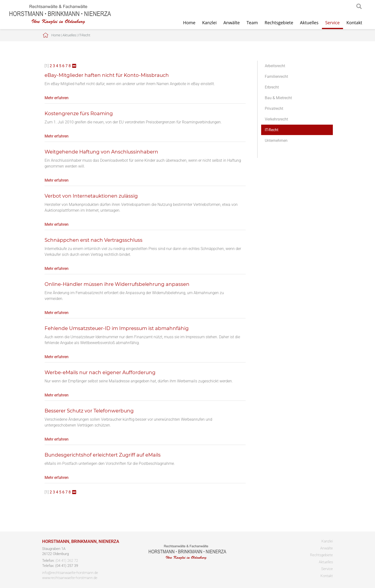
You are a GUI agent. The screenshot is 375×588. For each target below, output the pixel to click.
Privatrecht (274, 109)
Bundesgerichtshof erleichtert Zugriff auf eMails (103, 455)
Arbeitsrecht (275, 66)
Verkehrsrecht (276, 119)
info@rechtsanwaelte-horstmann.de (70, 573)
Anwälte (231, 23)
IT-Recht (84, 35)
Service (333, 23)
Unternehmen (276, 141)
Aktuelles (309, 23)
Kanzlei (210, 23)
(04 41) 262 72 (67, 561)
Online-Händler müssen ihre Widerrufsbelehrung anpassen (117, 284)
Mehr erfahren (57, 98)
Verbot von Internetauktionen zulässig (91, 196)
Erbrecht (272, 87)
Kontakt (354, 23)
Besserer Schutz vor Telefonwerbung (89, 411)
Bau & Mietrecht (278, 98)
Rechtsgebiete (279, 23)
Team (252, 23)
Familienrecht (276, 77)
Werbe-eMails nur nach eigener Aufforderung (100, 372)
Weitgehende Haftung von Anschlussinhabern (101, 152)
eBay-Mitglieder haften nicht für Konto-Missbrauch (107, 75)
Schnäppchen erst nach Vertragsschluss (94, 240)
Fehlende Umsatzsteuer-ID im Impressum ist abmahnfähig (117, 328)
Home (189, 23)
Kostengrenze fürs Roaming (79, 113)
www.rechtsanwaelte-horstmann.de (70, 578)
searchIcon (359, 7)
